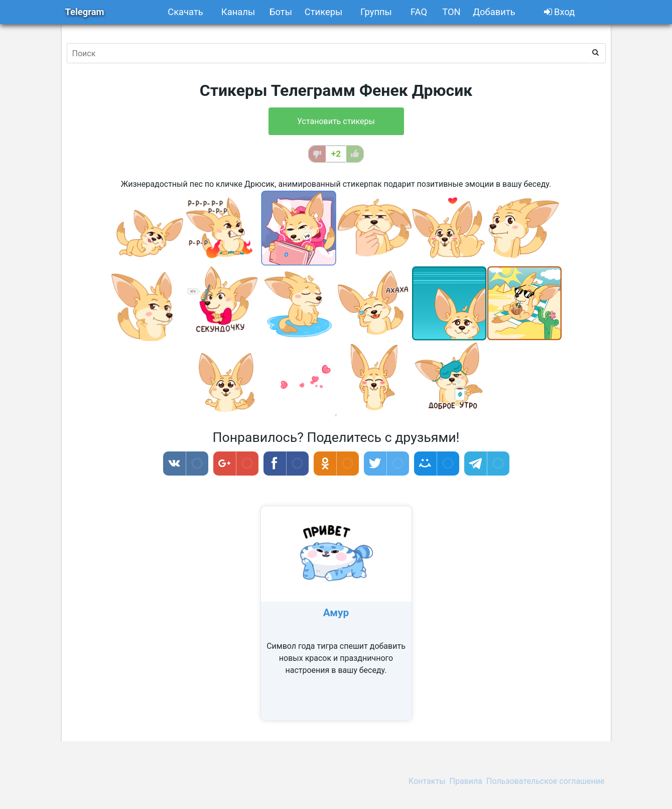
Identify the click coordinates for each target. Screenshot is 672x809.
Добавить (494, 12)
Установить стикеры (336, 121)
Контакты (427, 781)
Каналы (238, 12)
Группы (376, 12)
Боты (281, 12)
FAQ (419, 12)
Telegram (85, 12)
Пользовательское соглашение (546, 781)
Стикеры (324, 12)
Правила (466, 781)
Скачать (185, 12)
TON (451, 12)
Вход (560, 12)
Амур (336, 613)
